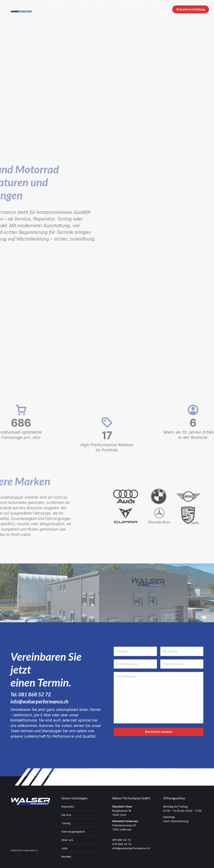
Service (66, 815)
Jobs (65, 848)
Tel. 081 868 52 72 (31, 694)
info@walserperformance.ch (39, 701)
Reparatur (68, 806)
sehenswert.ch (31, 850)
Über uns (67, 840)
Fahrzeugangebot (73, 831)
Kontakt (66, 857)
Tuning (66, 823)
